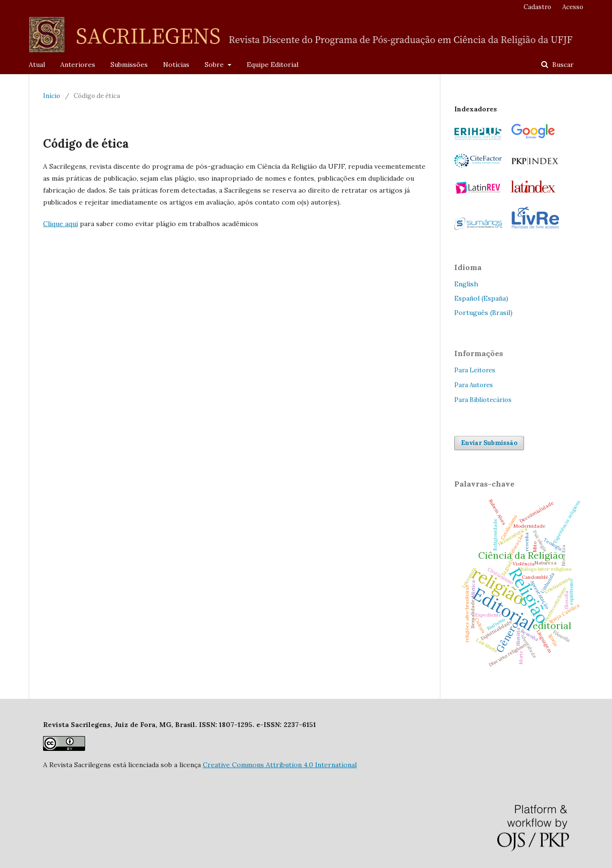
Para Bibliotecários (483, 400)
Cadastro (537, 7)
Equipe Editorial (273, 65)
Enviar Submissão (489, 443)
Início (52, 96)
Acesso (573, 7)
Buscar (562, 65)
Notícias (176, 65)
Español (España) (481, 298)
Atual (37, 65)
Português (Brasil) (483, 313)
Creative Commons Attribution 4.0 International (280, 765)
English (466, 284)
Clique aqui (60, 224)
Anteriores (78, 65)
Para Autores (474, 385)
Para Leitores (475, 370)
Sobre (215, 65)
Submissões (129, 65)
